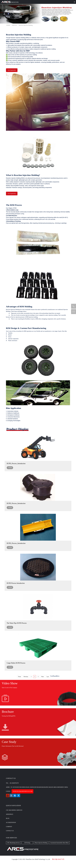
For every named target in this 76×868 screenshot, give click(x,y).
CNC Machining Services (14, 810)
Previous (26, 677)
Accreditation (11, 823)
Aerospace (10, 814)
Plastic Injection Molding (41, 843)
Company (9, 827)
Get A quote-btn (12, 70)
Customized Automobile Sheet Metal (59, 843)
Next (43, 677)
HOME (8, 25)
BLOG (8, 818)
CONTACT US (10, 831)
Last (48, 677)
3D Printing (27, 843)
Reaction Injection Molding (26, 25)
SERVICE (14, 25)
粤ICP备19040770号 (58, 859)
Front (19, 677)
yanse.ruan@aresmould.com (22, 791)
